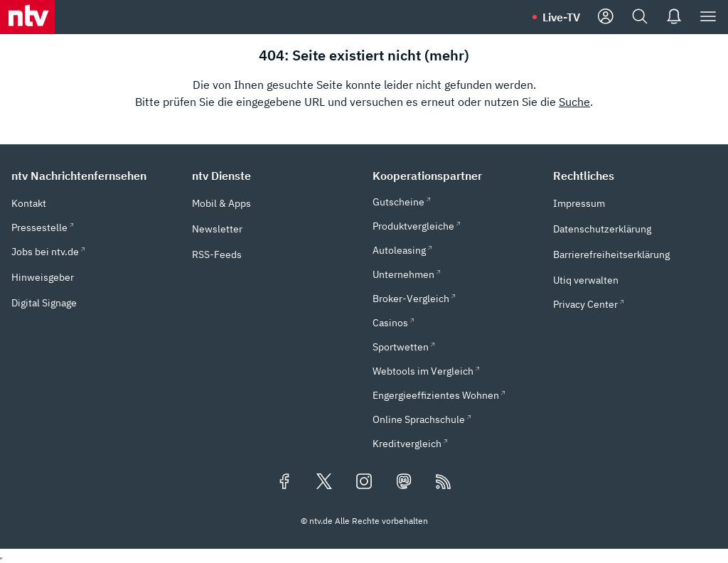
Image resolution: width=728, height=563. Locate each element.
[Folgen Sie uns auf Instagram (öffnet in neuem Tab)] (364, 483)
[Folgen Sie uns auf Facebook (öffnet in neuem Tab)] (284, 483)
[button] (93, 176)
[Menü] (708, 17)
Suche (574, 102)
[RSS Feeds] (444, 483)
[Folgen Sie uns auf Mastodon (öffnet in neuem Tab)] (404, 483)
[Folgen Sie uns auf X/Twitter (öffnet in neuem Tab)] (324, 483)
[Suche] (640, 17)
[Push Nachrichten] (674, 17)
